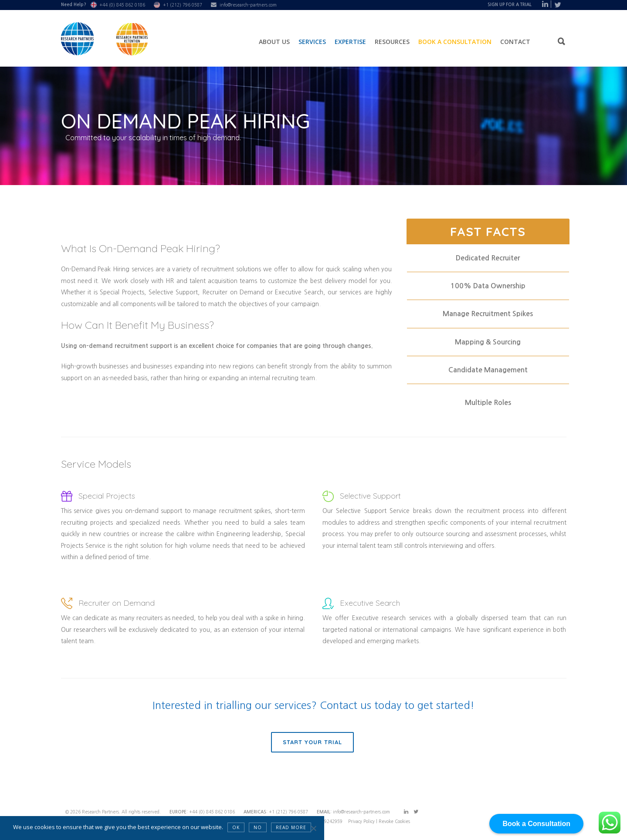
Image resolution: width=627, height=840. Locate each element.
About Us (274, 42)
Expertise (350, 42)
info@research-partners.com (248, 5)
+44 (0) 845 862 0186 (122, 5)
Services (312, 42)
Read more (291, 827)
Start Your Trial (312, 742)
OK (236, 827)
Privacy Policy (362, 821)
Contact (515, 42)
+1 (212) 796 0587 (183, 5)
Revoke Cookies (394, 821)
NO (258, 827)
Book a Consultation (455, 42)
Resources (392, 42)
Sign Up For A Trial (510, 5)
